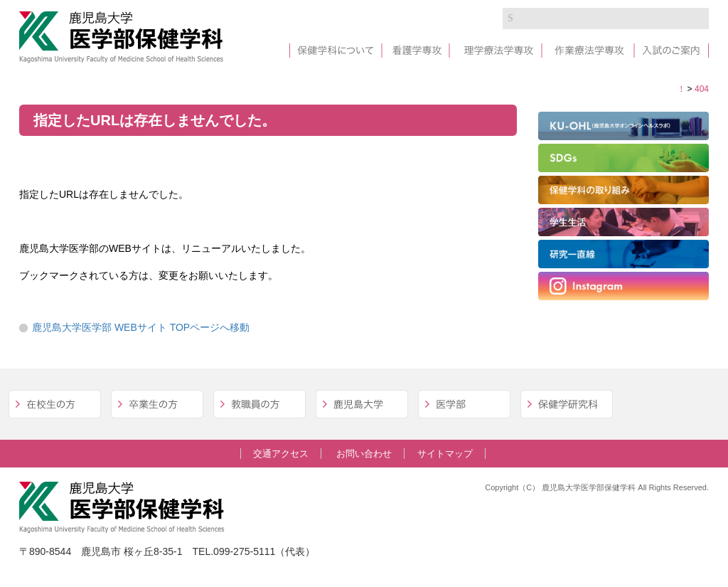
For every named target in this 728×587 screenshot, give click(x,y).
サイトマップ (445, 454)
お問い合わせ (364, 454)
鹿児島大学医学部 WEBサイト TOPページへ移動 (141, 327)
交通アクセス (281, 454)
